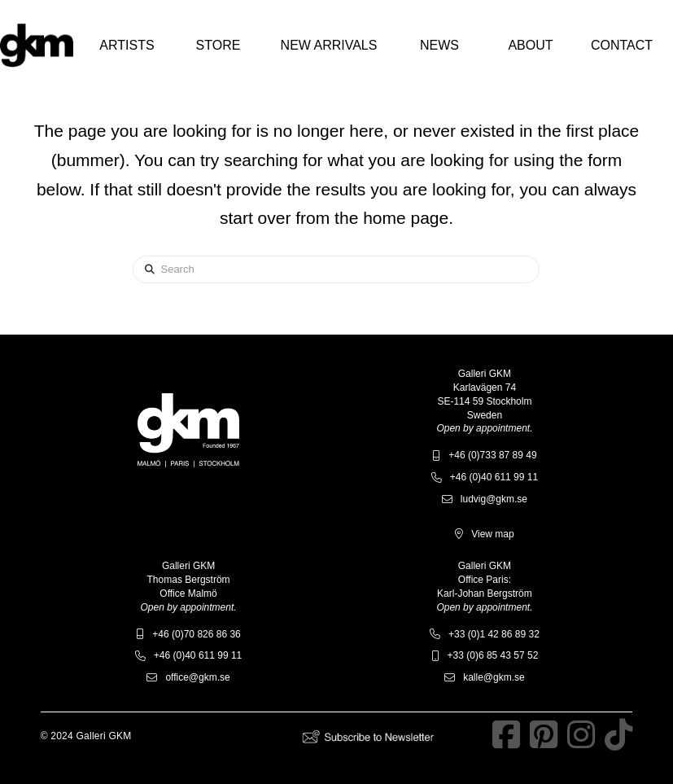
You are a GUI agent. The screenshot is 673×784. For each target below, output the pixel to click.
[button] (127, 46)
